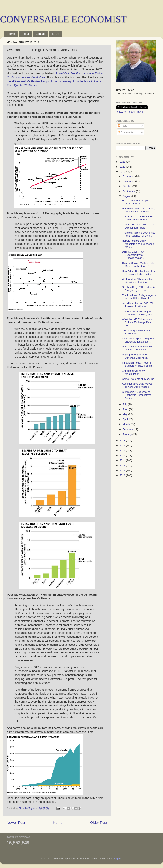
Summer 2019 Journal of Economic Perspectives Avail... (137, 395)
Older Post (99, 823)
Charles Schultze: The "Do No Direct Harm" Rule (139, 226)
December (129, 176)
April (126, 419)
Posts (123, 126)
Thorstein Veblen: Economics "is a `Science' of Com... (139, 234)
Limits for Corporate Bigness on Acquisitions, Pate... (138, 340)
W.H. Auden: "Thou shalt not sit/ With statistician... (138, 281)
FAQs (56, 34)
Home (11, 34)
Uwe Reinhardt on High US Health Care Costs (137, 348)
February (128, 429)
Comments (126, 132)
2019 (123, 172)
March (127, 424)
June (126, 409)
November (129, 181)
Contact (40, 34)
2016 (123, 450)
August (127, 196)
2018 (123, 440)
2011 (123, 475)
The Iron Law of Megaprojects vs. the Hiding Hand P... (139, 297)
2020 (123, 167)
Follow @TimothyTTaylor (130, 112)
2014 (123, 460)
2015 (123, 455)
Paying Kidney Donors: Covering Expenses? (135, 356)
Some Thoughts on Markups (138, 379)
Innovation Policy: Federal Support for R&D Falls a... (138, 364)
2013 (123, 465)
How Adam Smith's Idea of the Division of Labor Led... (139, 272)
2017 (123, 445)
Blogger (117, 859)
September (129, 191)
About (25, 34)
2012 (123, 470)
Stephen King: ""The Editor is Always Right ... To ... (139, 289)
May (125, 414)
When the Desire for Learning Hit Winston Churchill (139, 210)
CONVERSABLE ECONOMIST (63, 19)
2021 (123, 162)
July (125, 404)
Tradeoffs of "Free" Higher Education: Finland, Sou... (138, 313)
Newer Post (16, 823)
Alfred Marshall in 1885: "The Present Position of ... (139, 305)
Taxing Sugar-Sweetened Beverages (136, 332)
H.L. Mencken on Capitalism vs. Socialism (138, 202)
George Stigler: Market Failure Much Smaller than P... (139, 265)
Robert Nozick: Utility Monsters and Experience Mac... (138, 244)
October (128, 186)
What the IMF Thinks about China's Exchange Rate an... (137, 322)
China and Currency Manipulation (133, 372)
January (128, 434)
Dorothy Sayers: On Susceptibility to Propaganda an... (133, 255)
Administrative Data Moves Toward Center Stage (137, 385)
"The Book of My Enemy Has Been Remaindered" (138, 218)
